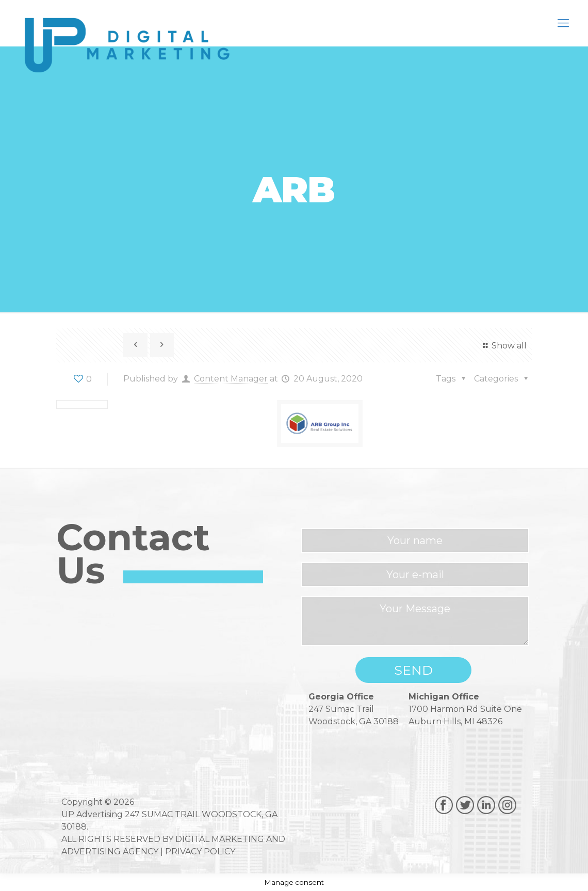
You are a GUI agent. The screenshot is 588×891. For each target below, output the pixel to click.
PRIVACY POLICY (200, 852)
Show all (503, 346)
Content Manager (231, 379)
